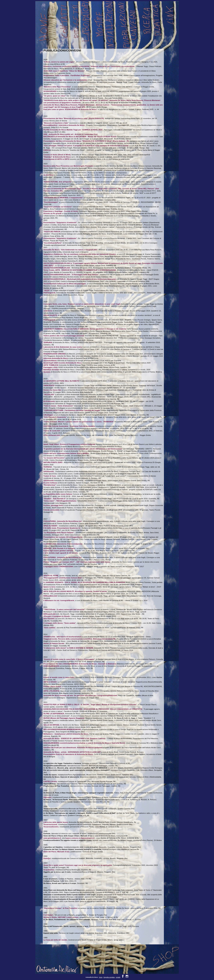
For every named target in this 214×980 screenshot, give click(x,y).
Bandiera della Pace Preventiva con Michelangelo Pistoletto (68, 166)
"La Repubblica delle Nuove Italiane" (59, 533)
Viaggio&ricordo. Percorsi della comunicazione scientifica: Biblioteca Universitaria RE (80, 639)
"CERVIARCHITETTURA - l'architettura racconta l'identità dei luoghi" (72, 410)
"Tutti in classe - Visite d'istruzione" (59, 406)
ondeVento (48, 311)
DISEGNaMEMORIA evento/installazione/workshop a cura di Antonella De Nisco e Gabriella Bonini (84, 743)
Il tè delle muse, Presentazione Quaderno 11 (62, 528)
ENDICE (47, 150)
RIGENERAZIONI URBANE (54, 354)
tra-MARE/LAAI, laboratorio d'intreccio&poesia (63, 544)
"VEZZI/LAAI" (49, 395)
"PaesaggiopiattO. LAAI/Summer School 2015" (63, 578)
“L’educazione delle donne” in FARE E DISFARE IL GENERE (68, 648)
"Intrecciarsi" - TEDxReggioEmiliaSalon (60, 501)
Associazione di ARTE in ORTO (56, 159)
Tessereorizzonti (50, 824)
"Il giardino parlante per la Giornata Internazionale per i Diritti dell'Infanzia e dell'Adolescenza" (83, 449)
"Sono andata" (50, 628)
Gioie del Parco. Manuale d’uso (56, 852)
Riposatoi (47, 797)
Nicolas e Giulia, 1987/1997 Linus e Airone (61, 917)
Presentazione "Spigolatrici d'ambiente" (60, 223)
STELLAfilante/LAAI (52, 435)
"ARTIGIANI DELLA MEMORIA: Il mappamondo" (63, 198)
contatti (118, 975)
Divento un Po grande (53, 213)
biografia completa (109, 975)
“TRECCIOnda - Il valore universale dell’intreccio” (64, 609)
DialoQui (47, 858)
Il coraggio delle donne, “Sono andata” (60, 623)
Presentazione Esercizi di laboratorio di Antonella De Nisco (68, 754)
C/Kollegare (48, 415)
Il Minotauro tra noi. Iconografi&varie (59, 600)
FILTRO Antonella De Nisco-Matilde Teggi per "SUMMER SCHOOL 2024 (73, 130)
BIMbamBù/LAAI (50, 596)
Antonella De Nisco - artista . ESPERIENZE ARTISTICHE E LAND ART (72, 752)
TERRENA (48, 467)
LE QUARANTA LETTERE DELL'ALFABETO (61, 381)
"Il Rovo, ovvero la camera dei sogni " (59, 62)
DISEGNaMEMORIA (51, 666)
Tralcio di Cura (50, 476)
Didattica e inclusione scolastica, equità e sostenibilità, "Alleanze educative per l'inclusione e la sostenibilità (89, 66)
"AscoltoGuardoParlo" (53, 243)
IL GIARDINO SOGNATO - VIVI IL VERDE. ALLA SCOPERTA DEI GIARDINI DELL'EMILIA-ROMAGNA (84, 582)
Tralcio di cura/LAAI (52, 431)
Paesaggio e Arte (51, 367)
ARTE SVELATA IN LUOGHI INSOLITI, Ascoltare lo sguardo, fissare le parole (75, 591)
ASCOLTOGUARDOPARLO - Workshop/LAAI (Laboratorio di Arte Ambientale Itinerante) (80, 279)
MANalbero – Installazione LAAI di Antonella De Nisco (66, 734)
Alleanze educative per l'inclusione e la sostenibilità (65, 80)
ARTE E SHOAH (50, 682)
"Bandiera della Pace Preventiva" (57, 87)
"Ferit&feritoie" (50, 485)
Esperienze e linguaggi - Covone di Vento (61, 211)
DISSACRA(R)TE (50, 315)
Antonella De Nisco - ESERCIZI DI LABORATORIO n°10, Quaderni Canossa (74, 738)
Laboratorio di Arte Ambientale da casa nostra (63, 347)
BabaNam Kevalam (51, 370)
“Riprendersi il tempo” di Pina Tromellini (60, 908)
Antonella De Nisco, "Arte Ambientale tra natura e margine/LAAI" (71, 250)
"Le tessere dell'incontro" (54, 458)
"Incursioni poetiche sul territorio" (58, 207)
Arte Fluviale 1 (50, 619)
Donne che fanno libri (52, 390)
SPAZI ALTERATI (51, 526)
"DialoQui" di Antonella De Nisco (57, 157)
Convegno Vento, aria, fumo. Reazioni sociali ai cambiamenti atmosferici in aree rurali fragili (82, 304)
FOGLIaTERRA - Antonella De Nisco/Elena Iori (63, 521)
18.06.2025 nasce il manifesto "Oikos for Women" (64, 71)
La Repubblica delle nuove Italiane (58, 494)
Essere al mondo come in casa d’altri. (59, 677)
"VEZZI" (47, 290)
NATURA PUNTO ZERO (53, 462)
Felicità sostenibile (51, 510)
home (101, 975)
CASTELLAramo (50, 781)
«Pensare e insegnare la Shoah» (57, 616)
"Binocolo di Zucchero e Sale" (56, 123)
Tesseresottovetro (51, 827)
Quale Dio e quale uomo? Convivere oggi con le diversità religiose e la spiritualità (78, 865)
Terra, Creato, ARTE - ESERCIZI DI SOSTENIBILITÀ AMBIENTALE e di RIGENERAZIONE (80, 270)
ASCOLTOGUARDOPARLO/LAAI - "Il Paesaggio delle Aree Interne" (71, 275)
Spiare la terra (49, 587)
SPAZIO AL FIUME (51, 576)
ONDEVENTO (49, 385)
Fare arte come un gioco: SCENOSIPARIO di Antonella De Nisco (70, 109)
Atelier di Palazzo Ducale (54, 643)
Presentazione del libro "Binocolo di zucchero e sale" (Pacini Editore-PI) (74, 118)
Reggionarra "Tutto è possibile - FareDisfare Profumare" (67, 75)
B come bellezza (50, 483)
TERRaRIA (48, 342)
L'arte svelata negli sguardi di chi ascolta (61, 553)
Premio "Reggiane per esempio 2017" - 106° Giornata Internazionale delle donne (77, 562)
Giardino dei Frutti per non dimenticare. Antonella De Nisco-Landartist (73, 748)
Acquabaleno (49, 870)
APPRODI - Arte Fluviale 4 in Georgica (59, 548)
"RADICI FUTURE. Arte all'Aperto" (58, 182)
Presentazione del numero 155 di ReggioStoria (63, 537)
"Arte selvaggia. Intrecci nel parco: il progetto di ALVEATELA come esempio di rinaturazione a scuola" (86, 146)
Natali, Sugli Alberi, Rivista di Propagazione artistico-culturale (69, 444)
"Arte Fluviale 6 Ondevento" (55, 417)
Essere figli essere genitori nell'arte (58, 551)
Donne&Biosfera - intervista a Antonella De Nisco (64, 125)
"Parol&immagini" (51, 202)
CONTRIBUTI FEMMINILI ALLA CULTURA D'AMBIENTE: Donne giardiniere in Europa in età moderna (85, 329)
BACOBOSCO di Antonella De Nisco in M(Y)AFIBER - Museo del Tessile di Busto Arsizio (80, 137)
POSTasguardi (49, 293)
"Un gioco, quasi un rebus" (55, 96)
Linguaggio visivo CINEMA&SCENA (59, 566)
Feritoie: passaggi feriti (53, 505)
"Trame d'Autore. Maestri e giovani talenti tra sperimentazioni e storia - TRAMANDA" (79, 422)
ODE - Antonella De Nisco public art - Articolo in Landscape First (71, 134)
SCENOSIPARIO (50, 91)
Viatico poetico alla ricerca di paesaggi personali (64, 336)
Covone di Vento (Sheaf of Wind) (57, 155)
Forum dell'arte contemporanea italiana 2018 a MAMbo (66, 453)
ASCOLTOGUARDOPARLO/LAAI (57, 268)
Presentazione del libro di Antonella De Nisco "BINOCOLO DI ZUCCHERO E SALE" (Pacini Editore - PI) (86, 141)
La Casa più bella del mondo (55, 940)
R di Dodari (48, 915)
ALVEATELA (49, 175)
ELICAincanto (49, 401)
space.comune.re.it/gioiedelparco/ (80, 838)
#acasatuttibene (50, 361)
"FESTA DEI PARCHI (52, 232)
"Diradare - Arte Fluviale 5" (55, 499)
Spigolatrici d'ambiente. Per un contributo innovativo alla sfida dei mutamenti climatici (80, 254)
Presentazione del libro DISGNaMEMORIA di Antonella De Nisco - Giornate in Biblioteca (80, 664)
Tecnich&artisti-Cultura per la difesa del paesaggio (65, 284)
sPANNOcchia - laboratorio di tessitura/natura (63, 637)
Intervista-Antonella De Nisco (56, 358)
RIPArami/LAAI (50, 614)
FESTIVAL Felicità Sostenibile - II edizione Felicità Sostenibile (69, 426)
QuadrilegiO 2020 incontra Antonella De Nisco (63, 363)
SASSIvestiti (49, 471)
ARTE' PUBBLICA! (51, 365)
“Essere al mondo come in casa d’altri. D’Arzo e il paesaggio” (69, 659)
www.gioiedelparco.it (52, 838)
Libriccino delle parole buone (56, 822)
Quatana (47, 372)
